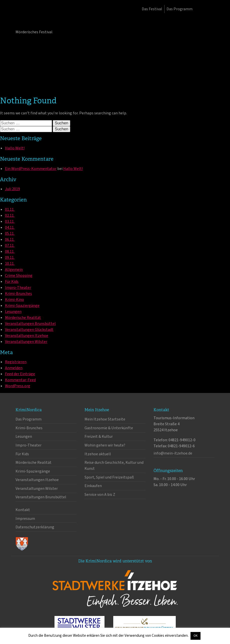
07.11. (10, 246)
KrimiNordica (42, 20)
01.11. (10, 209)
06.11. (10, 240)
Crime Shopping (19, 276)
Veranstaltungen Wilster (26, 342)
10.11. (10, 264)
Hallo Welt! (15, 148)
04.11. (10, 228)
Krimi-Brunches (18, 294)
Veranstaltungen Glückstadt (29, 330)
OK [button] (195, 636)
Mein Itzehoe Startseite (105, 419)
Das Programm (179, 9)
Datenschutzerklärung (35, 527)
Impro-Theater (18, 288)
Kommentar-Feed (20, 380)
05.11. (10, 234)
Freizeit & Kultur (99, 437)
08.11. (10, 252)
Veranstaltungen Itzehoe (27, 336)
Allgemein (14, 270)
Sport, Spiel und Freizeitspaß (109, 477)
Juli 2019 (12, 189)
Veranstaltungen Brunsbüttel (30, 324)
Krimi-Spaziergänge (22, 306)
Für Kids (12, 282)
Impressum (25, 519)
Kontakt (23, 510)
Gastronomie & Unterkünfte (109, 428)
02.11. (10, 216)
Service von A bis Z (100, 495)
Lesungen (13, 312)
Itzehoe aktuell (98, 454)
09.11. (10, 258)
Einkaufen (93, 486)
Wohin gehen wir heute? (105, 445)
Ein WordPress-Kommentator (31, 169)
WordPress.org (18, 386)
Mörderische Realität (23, 318)
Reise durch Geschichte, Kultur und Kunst (114, 466)
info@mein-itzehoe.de (173, 453)
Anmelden (14, 368)
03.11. (10, 222)
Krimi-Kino (14, 300)
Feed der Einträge (20, 374)
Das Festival (152, 9)
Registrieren (16, 362)
